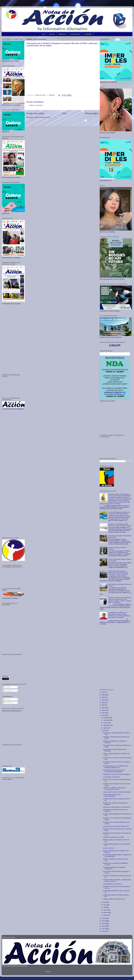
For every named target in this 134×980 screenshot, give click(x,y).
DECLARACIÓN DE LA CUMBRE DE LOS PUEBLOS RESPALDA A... (116, 767)
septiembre (107, 725)
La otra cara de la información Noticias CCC (116, 826)
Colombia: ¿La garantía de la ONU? (114, 837)
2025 (103, 695)
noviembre (107, 720)
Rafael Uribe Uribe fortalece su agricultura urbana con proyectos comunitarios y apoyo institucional (118, 573)
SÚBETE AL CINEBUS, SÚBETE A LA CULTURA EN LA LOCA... (114, 789)
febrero (106, 913)
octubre (106, 723)
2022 (103, 703)
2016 (103, 918)
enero (105, 915)
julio (105, 730)
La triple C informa (108, 848)
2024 (103, 697)
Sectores (52, 34)
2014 (103, 924)
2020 (103, 708)
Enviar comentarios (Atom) (43, 117)
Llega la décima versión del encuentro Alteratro (117, 792)
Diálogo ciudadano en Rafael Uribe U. (114, 899)
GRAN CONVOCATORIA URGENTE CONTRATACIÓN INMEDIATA (114, 771)
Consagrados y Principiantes (111, 777)
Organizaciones (75, 34)
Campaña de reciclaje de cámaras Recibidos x (117, 774)
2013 (103, 926)
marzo (105, 910)
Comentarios (8, 690)
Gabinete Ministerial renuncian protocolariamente (112, 795)
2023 (103, 700)
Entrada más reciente (35, 113)
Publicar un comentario (36, 105)
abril (105, 907)
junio (105, 902)
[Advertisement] (13, 339)
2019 (103, 710)
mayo (105, 905)
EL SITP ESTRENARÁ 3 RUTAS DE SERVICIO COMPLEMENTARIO (119, 513)
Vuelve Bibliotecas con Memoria (112, 884)
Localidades (88, 34)
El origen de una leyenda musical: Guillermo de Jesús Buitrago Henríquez (120, 525)
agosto (106, 728)
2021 (103, 705)
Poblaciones (62, 34)
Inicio (44, 34)
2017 (103, 715)
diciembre (106, 718)
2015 (103, 921)
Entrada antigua (92, 113)
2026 (103, 692)
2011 (103, 931)
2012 (103, 929)
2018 (103, 713)
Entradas (7, 687)
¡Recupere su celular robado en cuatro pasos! (116, 807)
